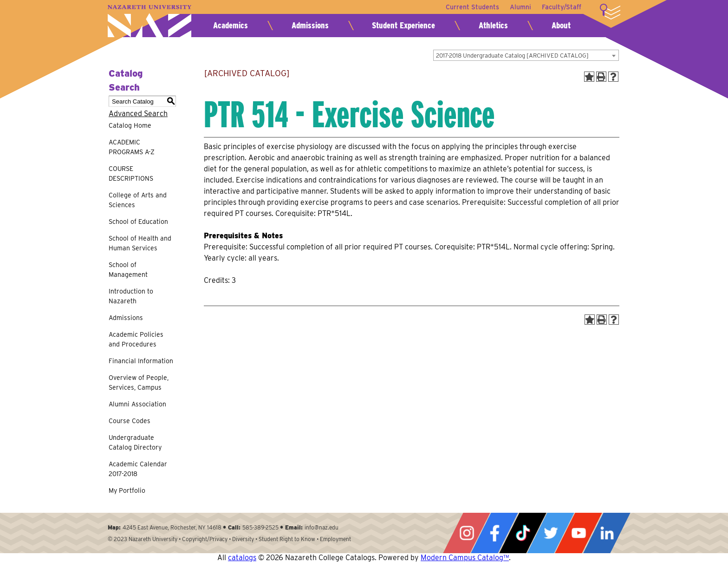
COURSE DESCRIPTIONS (131, 173)
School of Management (128, 270)
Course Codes (130, 421)
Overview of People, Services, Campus (139, 382)
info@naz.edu (322, 527)
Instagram (467, 533)
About (561, 25)
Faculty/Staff (562, 7)
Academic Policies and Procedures (136, 339)
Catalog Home (130, 125)
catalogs (242, 558)
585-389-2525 (260, 527)
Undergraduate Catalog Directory (135, 442)
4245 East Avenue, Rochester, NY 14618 (172, 527)
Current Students (471, 7)
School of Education (138, 222)
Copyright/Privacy (205, 539)
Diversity (243, 539)
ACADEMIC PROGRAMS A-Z (132, 147)
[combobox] (526, 55)
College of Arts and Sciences (138, 200)
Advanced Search (138, 114)
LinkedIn (607, 533)
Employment (335, 539)
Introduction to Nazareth (131, 296)
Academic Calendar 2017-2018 (138, 469)
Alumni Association (137, 404)
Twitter (551, 533)
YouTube (578, 533)
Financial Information (141, 361)
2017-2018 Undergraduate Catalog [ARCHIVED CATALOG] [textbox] (512, 56)
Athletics (493, 25)
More (610, 12)
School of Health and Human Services (140, 243)
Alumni (520, 7)
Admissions (310, 25)
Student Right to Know (287, 539)
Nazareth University (149, 21)
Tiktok (523, 533)
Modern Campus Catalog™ (465, 558)
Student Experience (403, 25)
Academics (231, 25)
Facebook (494, 533)
